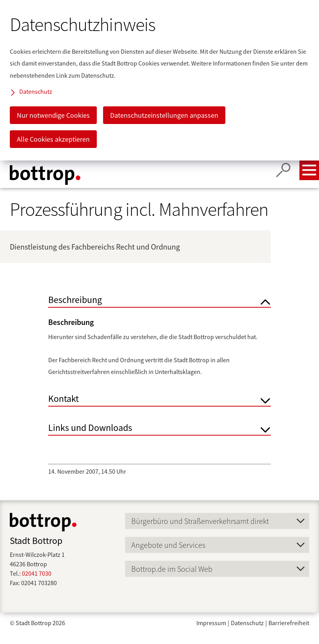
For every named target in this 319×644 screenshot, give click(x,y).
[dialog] (159, 80)
